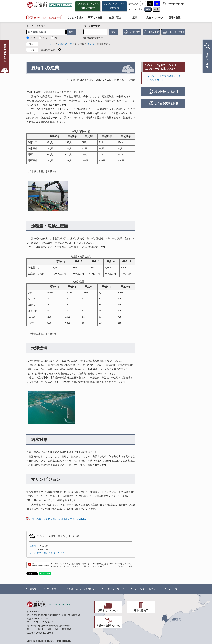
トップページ (48, 44)
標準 (148, 9)
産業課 (91, 44)
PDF (56, 38)
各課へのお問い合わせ (108, 626)
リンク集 (52, 589)
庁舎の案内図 (141, 611)
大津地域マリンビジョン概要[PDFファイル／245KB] (59, 519)
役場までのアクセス (108, 611)
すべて (33, 38)
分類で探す (135, 32)
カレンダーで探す (176, 32)
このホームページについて (81, 589)
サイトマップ (175, 589)
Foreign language (176, 4)
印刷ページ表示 (128, 80)
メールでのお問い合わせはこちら (47, 553)
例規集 (33, 589)
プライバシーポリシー (146, 589)
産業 (135, 18)
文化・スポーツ (155, 18)
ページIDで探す (92, 26)
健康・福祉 (115, 18)
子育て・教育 (95, 18)
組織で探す (154, 32)
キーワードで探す (36, 26)
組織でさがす (65, 44)
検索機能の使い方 (95, 38)
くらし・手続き (75, 18)
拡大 (156, 9)
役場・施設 (175, 18)
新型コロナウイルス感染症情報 (44, 18)
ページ (45, 38)
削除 (60, 49)
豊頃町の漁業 (48, 50)
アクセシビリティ (115, 589)
